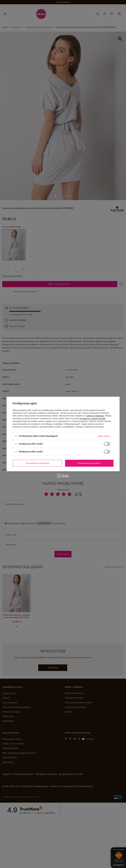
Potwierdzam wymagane (37, 463)
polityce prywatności (95, 416)
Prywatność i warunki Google (93, 418)
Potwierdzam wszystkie (89, 463)
